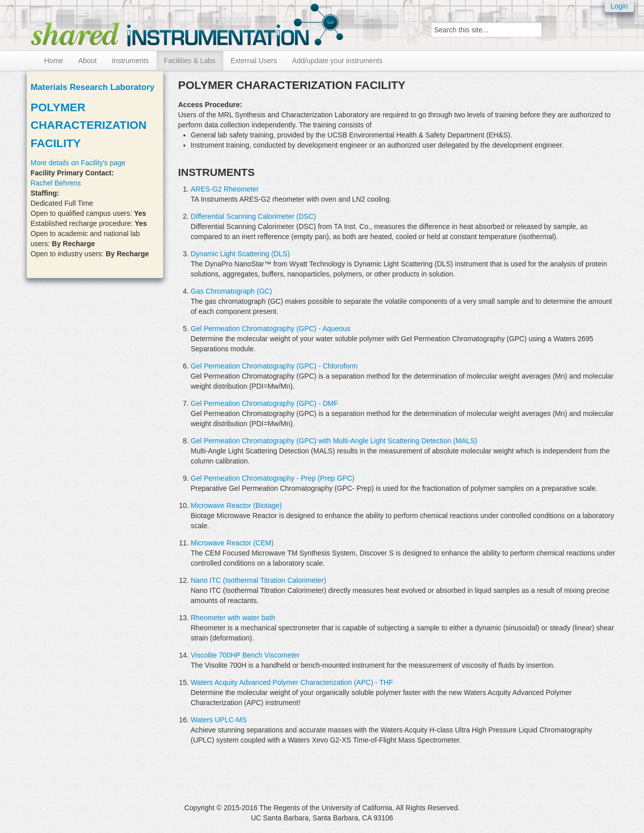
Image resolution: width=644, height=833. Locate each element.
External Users (254, 61)
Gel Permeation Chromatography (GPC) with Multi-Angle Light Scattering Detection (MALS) (334, 441)
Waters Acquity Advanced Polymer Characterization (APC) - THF (292, 682)
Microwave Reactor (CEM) (232, 543)
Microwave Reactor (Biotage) (237, 505)
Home (54, 61)
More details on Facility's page (78, 163)
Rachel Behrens (56, 183)
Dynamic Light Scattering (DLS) (240, 254)
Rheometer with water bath (233, 618)
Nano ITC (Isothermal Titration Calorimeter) (259, 580)
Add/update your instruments (337, 61)
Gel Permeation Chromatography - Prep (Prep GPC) (273, 478)
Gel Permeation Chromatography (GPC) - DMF (265, 403)
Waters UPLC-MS (219, 720)
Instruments (130, 61)
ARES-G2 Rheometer (225, 189)
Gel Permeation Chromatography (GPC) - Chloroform (275, 366)
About (88, 61)
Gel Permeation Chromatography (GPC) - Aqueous (271, 329)
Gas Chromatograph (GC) (232, 291)
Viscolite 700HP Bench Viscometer (245, 655)
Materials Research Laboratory (93, 87)
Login (619, 6)
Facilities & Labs (190, 61)
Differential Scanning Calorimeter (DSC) (254, 216)
